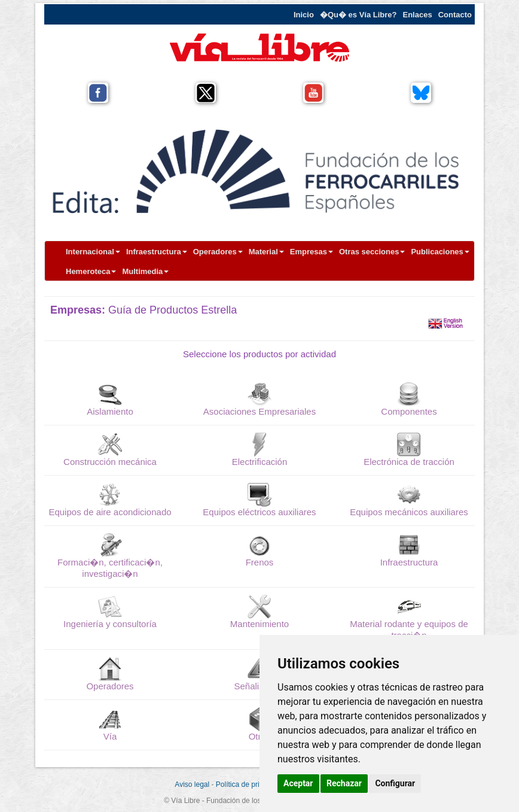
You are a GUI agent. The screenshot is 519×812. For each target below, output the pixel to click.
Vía (110, 736)
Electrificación (260, 462)
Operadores (218, 252)
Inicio (304, 15)
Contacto (455, 15)
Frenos (260, 562)
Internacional (93, 252)
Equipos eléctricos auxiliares (259, 512)
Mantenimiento (259, 624)
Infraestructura (157, 252)
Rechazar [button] (344, 783)
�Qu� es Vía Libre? (358, 15)
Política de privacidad (250, 784)
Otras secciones (372, 252)
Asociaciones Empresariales (259, 411)
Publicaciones (440, 252)
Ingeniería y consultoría (110, 624)
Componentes (409, 411)
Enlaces (418, 15)
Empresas (312, 252)
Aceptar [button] (298, 783)
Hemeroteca (91, 271)
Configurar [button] (395, 783)
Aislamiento (110, 411)
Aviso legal (192, 784)
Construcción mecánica (110, 462)
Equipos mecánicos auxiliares (409, 512)
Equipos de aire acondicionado (110, 512)
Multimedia (145, 271)
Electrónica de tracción (409, 462)
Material (266, 252)
